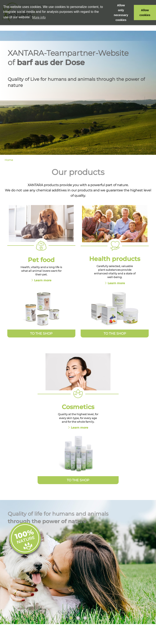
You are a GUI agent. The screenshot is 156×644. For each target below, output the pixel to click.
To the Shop (41, 333)
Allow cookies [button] (145, 13)
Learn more (43, 280)
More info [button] (39, 17)
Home (9, 160)
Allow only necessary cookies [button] (121, 13)
